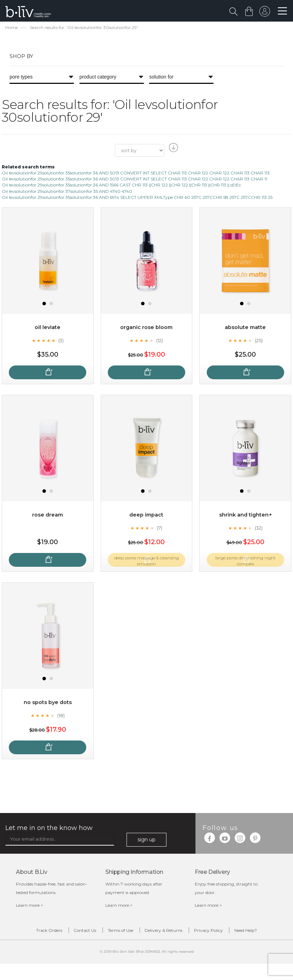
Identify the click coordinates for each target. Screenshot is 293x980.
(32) (259, 529)
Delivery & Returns (186, 932)
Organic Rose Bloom (146, 328)
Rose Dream (48, 516)
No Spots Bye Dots (48, 703)
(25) (259, 341)
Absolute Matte (245, 328)
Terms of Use (132, 932)
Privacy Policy (242, 932)
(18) (61, 716)
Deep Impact (146, 516)
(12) (160, 341)
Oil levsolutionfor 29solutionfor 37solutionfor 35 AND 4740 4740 (67, 192)
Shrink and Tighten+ (245, 516)
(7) (160, 529)
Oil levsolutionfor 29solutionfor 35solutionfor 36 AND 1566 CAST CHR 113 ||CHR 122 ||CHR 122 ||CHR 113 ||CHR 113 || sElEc (121, 186)
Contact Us (86, 932)
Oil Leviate (48, 328)
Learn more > (30, 906)
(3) (61, 341)
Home (11, 28)
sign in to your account (264, 13)
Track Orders (39, 932)
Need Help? (152, 946)
